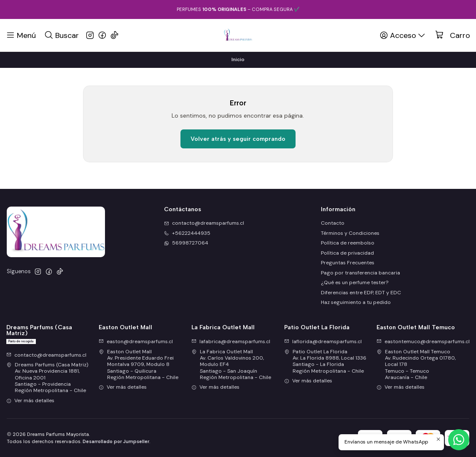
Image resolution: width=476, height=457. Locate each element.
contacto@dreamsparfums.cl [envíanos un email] (204, 223)
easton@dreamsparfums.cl (136, 341)
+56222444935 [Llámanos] (187, 233)
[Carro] (453, 35)
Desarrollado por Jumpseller (116, 441)
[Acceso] (403, 35)
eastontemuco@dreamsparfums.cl (423, 341)
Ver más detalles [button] (30, 401)
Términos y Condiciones (350, 233)
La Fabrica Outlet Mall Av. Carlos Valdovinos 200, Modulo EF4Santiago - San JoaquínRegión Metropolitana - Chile (231, 364)
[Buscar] (61, 35)
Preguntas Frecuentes (348, 263)
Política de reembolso (348, 243)
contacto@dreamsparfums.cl (46, 355)
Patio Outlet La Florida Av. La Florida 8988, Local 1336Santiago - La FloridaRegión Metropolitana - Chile (325, 361)
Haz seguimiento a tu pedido (356, 302)
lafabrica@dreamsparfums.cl (231, 341)
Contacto (333, 223)
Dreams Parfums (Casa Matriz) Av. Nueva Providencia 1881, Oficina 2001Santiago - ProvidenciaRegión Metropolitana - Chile (47, 378)
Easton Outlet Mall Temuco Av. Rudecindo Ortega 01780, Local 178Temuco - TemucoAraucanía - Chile (416, 364)
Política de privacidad (347, 253)
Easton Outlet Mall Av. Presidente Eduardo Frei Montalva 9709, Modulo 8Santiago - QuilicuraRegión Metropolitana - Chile (138, 364)
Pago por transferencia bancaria (360, 273)
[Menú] (21, 35)
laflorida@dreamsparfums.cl (323, 341)
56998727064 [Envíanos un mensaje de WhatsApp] (186, 243)
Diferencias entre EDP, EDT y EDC (361, 293)
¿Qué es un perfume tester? (355, 282)
